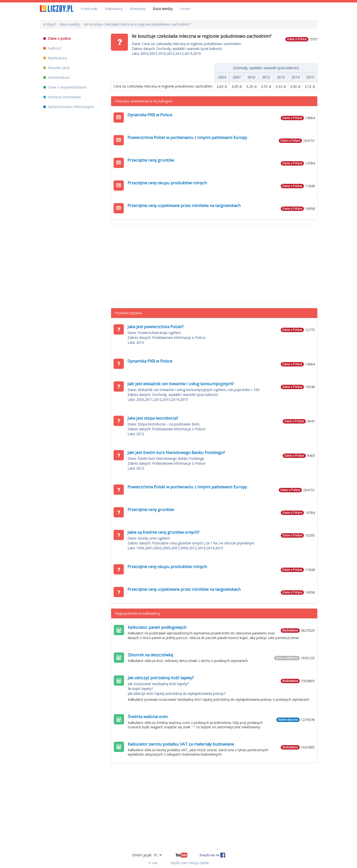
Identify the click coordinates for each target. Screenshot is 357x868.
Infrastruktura (56, 77)
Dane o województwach (65, 87)
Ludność (52, 48)
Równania (138, 9)
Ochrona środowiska (62, 97)
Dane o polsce (57, 38)
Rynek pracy (55, 58)
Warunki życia (56, 68)
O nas (153, 863)
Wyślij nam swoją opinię (190, 863)
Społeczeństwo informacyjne (69, 107)
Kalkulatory (114, 9)
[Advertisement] (214, 264)
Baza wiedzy (163, 9)
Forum (185, 9)
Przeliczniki (89, 9)
